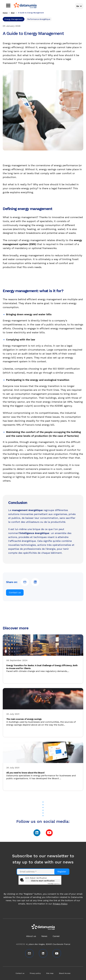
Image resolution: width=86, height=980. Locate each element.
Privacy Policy (60, 904)
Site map (50, 973)
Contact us (15, 592)
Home (5, 13)
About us (31, 936)
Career (56, 936)
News (44, 936)
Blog (13, 13)
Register (62, 872)
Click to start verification (43, 881)
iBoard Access (65, 973)
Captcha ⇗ (54, 884)
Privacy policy (35, 973)
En (78, 6)
